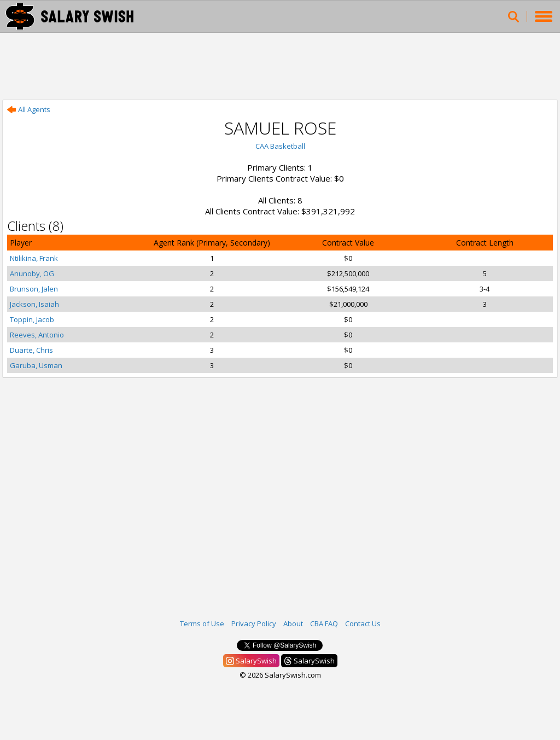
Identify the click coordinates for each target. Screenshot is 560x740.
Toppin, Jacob (32, 319)
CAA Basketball (280, 146)
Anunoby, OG (32, 273)
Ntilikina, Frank (34, 258)
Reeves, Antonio (37, 335)
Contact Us (363, 624)
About (293, 624)
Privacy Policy (254, 624)
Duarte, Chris (31, 350)
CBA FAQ (324, 624)
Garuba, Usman (36, 365)
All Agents (29, 109)
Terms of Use (202, 624)
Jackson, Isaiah (34, 304)
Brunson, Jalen (34, 289)
